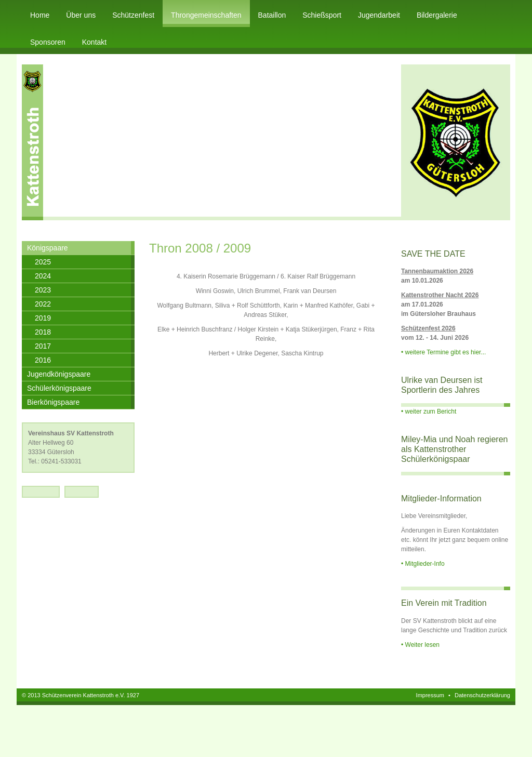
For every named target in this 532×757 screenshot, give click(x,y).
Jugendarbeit (379, 15)
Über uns (81, 15)
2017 (43, 346)
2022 (43, 304)
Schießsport (322, 15)
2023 (43, 290)
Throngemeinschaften (206, 15)
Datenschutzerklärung (482, 695)
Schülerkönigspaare (59, 388)
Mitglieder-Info (425, 564)
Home (40, 15)
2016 (43, 360)
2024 (43, 276)
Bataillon (272, 15)
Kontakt (94, 42)
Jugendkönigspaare (59, 374)
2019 (43, 318)
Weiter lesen (422, 645)
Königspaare (48, 248)
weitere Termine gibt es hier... (446, 352)
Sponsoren (48, 42)
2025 (43, 262)
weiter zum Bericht (431, 411)
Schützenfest (133, 15)
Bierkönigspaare (53, 402)
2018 (43, 332)
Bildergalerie (437, 15)
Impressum (430, 695)
